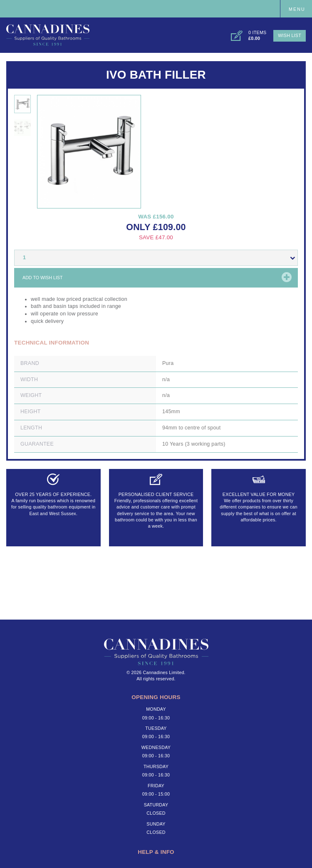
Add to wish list (43, 278)
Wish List (290, 35)
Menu (297, 9)
